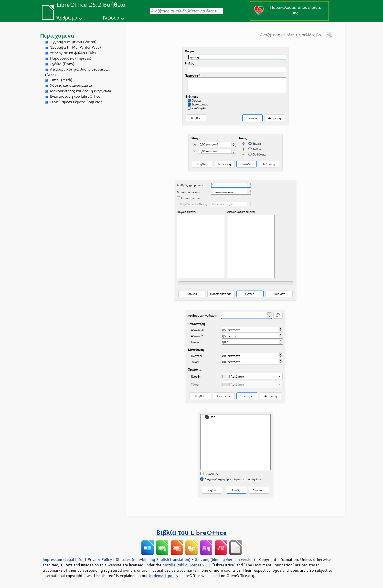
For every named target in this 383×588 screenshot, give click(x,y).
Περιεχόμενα (57, 36)
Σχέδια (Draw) (62, 64)
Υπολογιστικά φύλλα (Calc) (73, 53)
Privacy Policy (100, 559)
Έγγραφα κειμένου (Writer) (73, 42)
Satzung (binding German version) (225, 559)
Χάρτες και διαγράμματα (71, 85)
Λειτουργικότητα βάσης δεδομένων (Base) (78, 72)
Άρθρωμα (67, 18)
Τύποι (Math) (61, 80)
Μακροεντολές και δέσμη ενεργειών (80, 91)
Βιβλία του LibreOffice (192, 532)
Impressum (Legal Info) (63, 559)
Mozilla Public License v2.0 (186, 565)
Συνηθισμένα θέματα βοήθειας (76, 102)
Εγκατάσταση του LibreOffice (75, 96)
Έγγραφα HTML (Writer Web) (75, 47)
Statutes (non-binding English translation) (153, 559)
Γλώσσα (111, 18)
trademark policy (163, 576)
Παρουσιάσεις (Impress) (71, 58)
